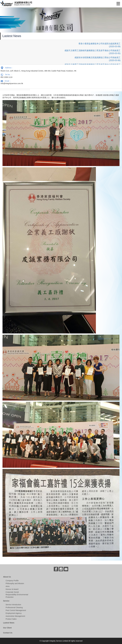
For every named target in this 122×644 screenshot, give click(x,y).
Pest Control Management (16, 610)
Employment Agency (14, 613)
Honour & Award (12, 589)
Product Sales (11, 619)
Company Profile (12, 581)
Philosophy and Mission (15, 583)
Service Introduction (13, 605)
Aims (8, 586)
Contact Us (8, 633)
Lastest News (9, 623)
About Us (7, 577)
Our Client (7, 628)
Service (6, 601)
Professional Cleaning (14, 607)
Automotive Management (15, 616)
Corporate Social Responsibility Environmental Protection (17, 595)
